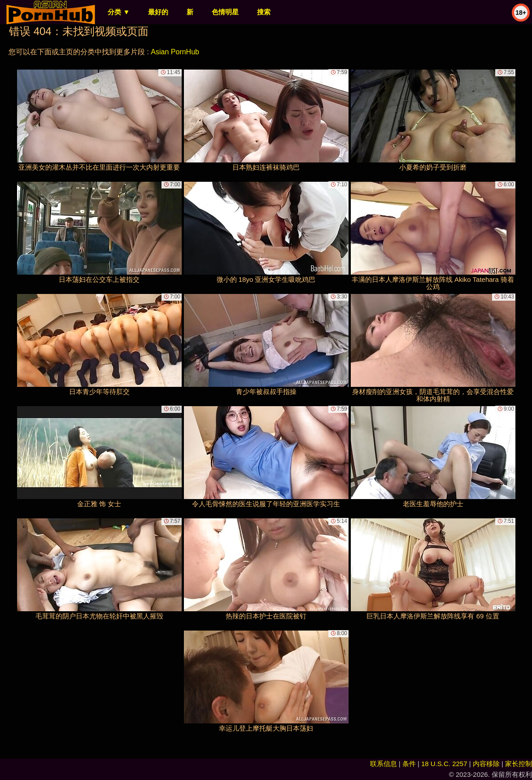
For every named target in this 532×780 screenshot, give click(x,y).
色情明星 (225, 12)
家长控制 (519, 764)
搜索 (264, 12)
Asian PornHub (175, 52)
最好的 (158, 12)
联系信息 (384, 764)
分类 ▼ (119, 12)
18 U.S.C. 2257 (444, 764)
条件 (409, 764)
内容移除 (486, 764)
